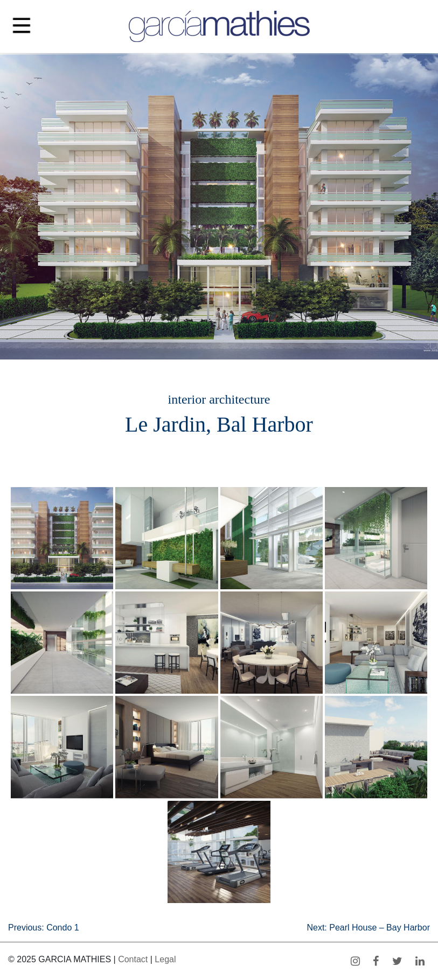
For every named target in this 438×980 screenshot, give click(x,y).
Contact (133, 959)
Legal (165, 959)
